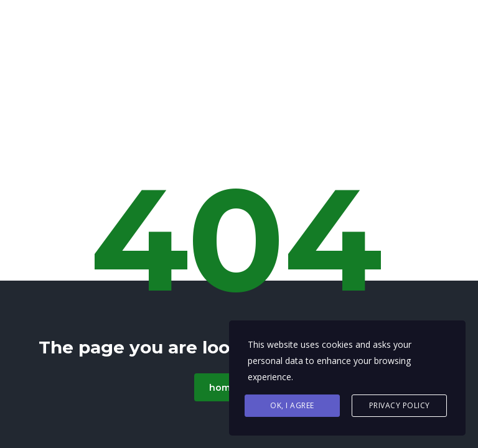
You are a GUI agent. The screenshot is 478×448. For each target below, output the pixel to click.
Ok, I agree (292, 405)
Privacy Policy (400, 405)
